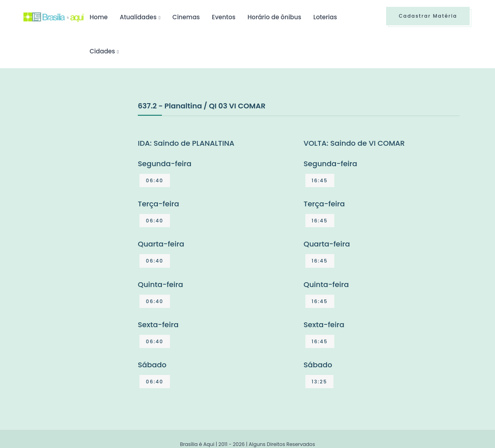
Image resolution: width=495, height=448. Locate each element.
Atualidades (138, 17)
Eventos (224, 17)
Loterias (325, 17)
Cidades (102, 51)
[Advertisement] (84, 160)
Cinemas (186, 17)
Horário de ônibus (274, 17)
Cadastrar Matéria (428, 16)
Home (99, 17)
